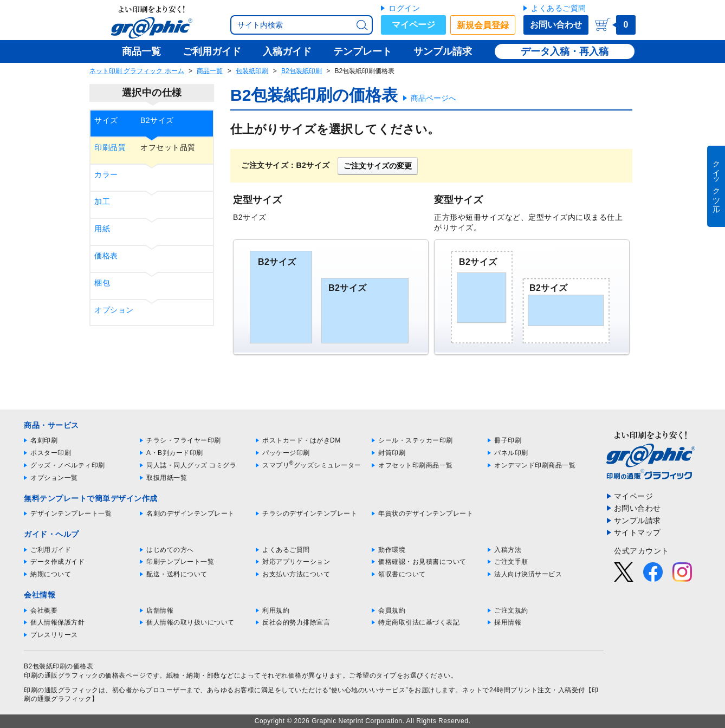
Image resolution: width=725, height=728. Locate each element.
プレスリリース (54, 635)
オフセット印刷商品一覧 (416, 465)
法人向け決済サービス (528, 574)
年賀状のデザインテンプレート (426, 513)
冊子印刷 (508, 440)
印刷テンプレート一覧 (180, 562)
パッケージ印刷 (286, 453)
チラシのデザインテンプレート (310, 513)
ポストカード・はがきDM (302, 440)
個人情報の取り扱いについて (190, 622)
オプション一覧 (54, 478)
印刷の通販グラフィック (61, 690)
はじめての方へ (170, 550)
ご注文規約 (511, 610)
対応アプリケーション (296, 562)
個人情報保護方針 (57, 622)
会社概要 (44, 610)
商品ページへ (433, 98)
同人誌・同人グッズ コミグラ (191, 465)
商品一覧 (210, 71)
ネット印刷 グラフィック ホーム (137, 71)
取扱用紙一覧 (167, 478)
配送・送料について (177, 574)
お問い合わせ (556, 25)
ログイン (404, 8)
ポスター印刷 (51, 453)
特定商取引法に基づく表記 (419, 622)
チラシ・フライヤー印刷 (184, 440)
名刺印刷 (44, 440)
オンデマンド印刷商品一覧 (535, 465)
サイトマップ (637, 532)
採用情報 (508, 622)
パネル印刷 (511, 453)
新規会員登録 (483, 25)
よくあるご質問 (559, 8)
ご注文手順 (511, 562)
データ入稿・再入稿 (565, 51)
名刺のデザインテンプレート (190, 513)
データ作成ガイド (57, 562)
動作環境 (392, 550)
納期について (51, 574)
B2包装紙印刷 (302, 71)
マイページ (413, 25)
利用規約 (276, 610)
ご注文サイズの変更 (378, 166)
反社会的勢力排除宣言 (296, 622)
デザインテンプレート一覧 (71, 513)
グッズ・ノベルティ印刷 (68, 465)
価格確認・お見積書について (422, 562)
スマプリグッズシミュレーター (312, 465)
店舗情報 (160, 610)
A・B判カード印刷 (175, 453)
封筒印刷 (392, 453)
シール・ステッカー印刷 (416, 440)
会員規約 (392, 610)
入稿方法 (508, 550)
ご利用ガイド (51, 550)
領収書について (402, 574)
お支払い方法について (296, 574)
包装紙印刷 (252, 71)
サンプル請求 (637, 521)
